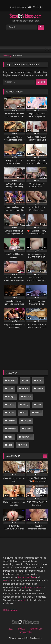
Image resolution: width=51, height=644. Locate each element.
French (11, 413)
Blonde (40, 388)
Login (30, 7)
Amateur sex (24, 577)
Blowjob (12, 397)
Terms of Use (36, 629)
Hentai (38, 413)
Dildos (11, 405)
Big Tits (25, 388)
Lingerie (27, 421)
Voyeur (24, 445)
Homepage (8, 56)
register (23, 600)
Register (40, 7)
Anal (26, 380)
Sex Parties (27, 437)
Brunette (27, 397)
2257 (11, 629)
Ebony (25, 405)
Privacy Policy (26, 632)
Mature (28, 429)
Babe (10, 388)
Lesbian (12, 421)
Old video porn (10, 610)
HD (25, 413)
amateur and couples (31, 587)
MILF (10, 437)
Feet (39, 405)
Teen (10, 445)
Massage (12, 429)
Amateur (12, 380)
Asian (40, 380)
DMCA (22, 629)
